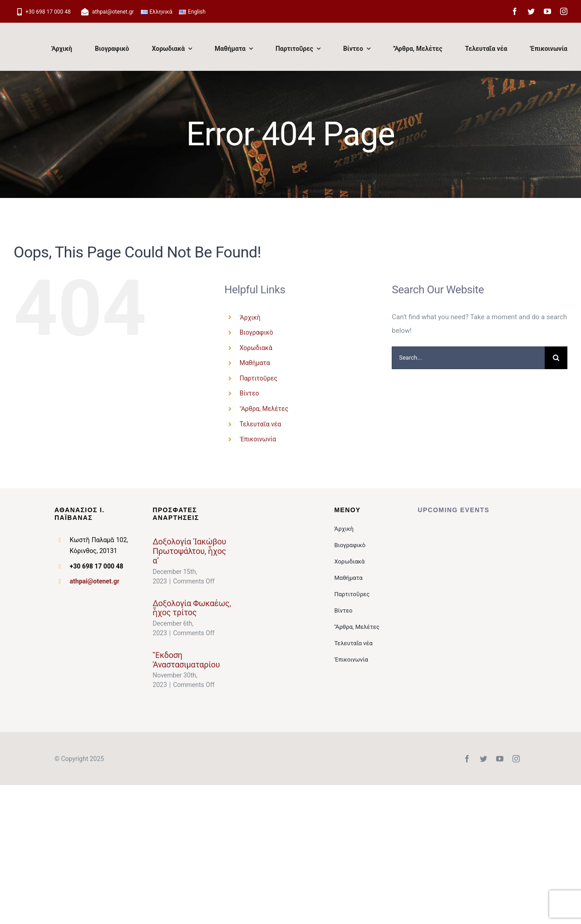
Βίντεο (249, 393)
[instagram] (564, 11)
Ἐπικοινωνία (258, 439)
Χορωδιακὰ (256, 348)
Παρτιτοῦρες (258, 378)
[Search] (556, 358)
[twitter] (531, 11)
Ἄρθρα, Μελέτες (264, 409)
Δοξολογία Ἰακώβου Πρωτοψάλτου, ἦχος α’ (189, 551)
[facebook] (515, 11)
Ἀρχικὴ (250, 317)
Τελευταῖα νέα (261, 424)
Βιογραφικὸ (256, 332)
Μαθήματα (255, 363)
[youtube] (547, 11)
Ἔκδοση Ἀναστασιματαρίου (186, 660)
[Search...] (468, 358)
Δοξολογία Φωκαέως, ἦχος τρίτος (192, 608)
